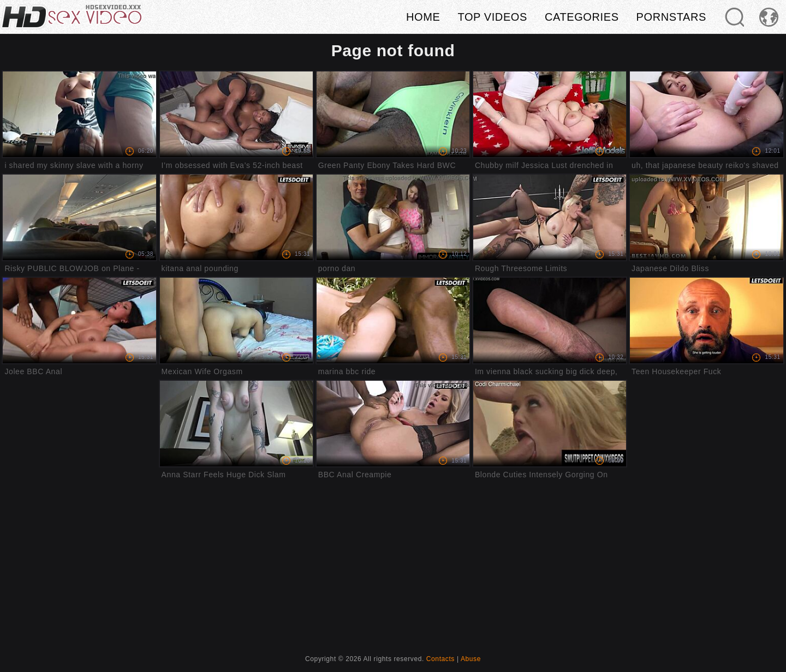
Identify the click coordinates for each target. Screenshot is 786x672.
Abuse (471, 659)
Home (423, 17)
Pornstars (671, 17)
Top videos (492, 17)
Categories (582, 17)
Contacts (440, 659)
